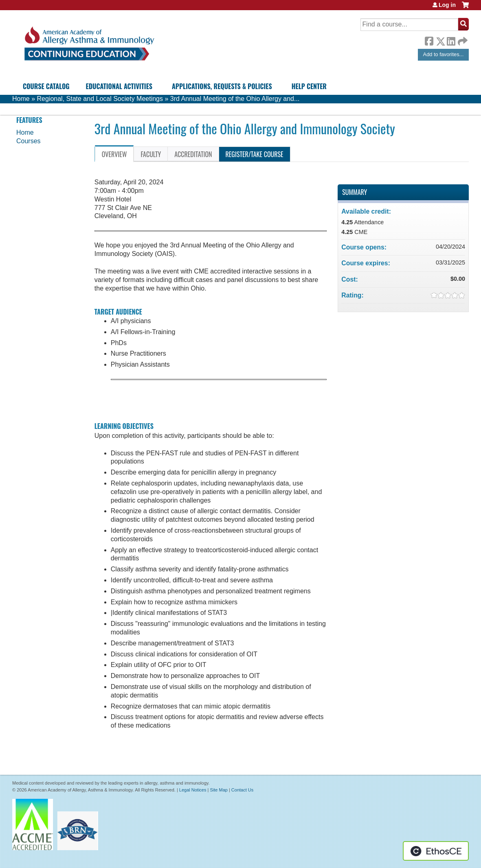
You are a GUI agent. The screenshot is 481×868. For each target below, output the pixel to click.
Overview (114, 154)
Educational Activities (119, 86)
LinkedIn (451, 40)
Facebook (429, 40)
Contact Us (242, 790)
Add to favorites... (444, 54)
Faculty (151, 154)
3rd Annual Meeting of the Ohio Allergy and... (235, 99)
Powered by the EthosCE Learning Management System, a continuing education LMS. (436, 851)
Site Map (219, 790)
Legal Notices (193, 790)
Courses (29, 141)
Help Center (309, 86)
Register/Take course (255, 154)
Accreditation (193, 154)
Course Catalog (46, 86)
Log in (447, 5)
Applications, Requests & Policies (222, 86)
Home (21, 99)
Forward (462, 39)
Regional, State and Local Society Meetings (100, 99)
